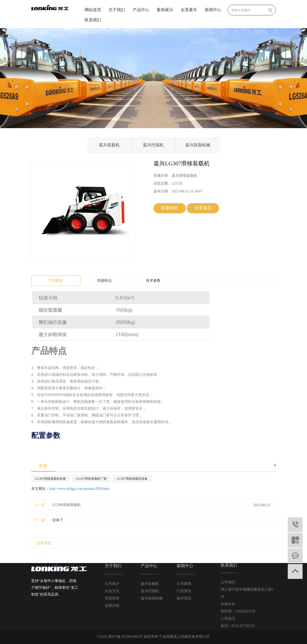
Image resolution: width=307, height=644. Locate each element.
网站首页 (93, 10)
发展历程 (112, 606)
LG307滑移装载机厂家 (91, 479)
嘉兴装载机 (109, 145)
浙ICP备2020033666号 (125, 637)
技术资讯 (184, 598)
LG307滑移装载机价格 (50, 479)
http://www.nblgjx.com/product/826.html (79, 489)
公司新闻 (184, 584)
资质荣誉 (112, 598)
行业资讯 (184, 591)
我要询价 (170, 208)
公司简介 (112, 584)
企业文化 (112, 591)
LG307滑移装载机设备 (132, 479)
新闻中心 (213, 10)
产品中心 (141, 10)
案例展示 (165, 10)
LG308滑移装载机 (67, 505)
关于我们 (117, 10)
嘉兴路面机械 (198, 145)
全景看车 (189, 10)
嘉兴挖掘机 (153, 145)
